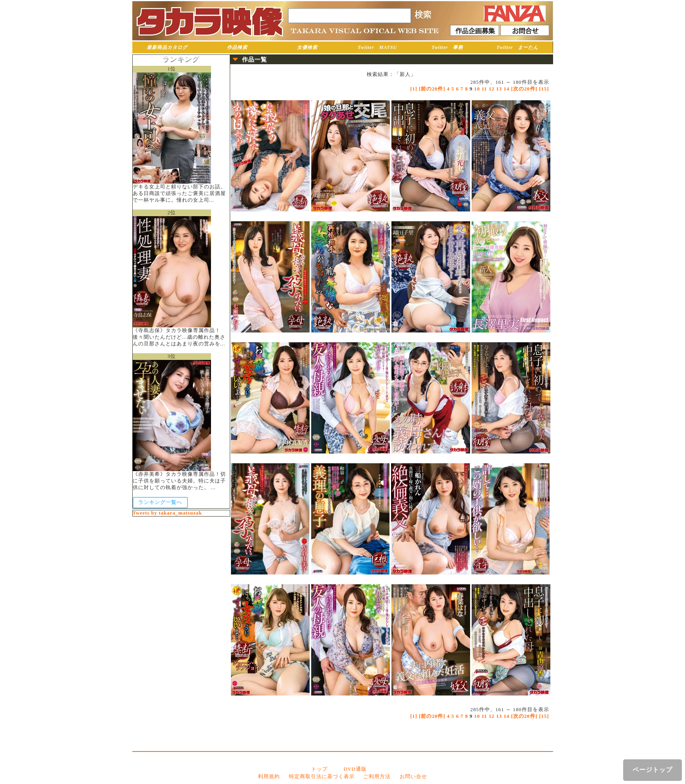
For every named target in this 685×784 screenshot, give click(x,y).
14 (507, 89)
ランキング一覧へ (160, 502)
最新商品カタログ (167, 47)
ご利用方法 (377, 777)
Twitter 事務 (448, 47)
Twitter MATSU (378, 47)
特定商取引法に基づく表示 (322, 777)
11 (484, 89)
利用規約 (269, 777)
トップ (319, 769)
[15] (544, 89)
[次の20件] (524, 89)
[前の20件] (432, 89)
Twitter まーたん (518, 47)
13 (499, 89)
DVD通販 (355, 769)
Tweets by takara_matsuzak (168, 513)
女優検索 (307, 47)
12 (492, 89)
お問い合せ (413, 777)
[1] (414, 89)
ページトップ (653, 770)
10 (477, 89)
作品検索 (237, 47)
